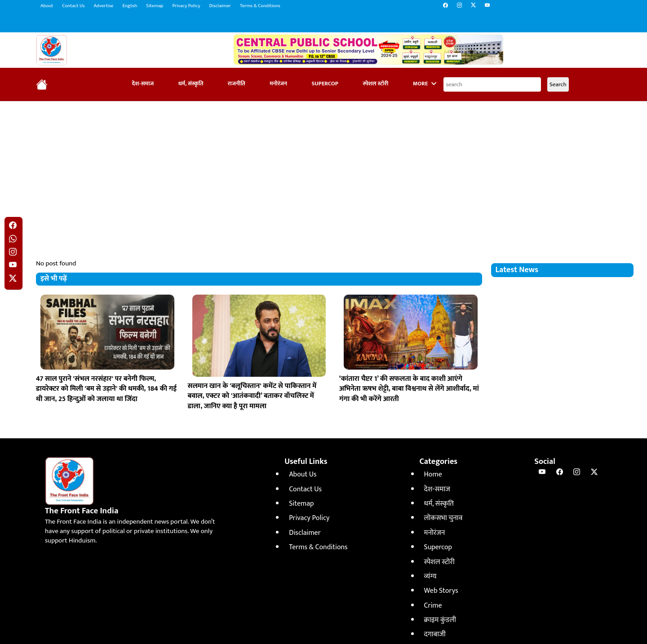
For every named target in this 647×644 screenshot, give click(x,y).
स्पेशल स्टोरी (375, 84)
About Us (303, 474)
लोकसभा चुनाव (443, 518)
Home (433, 474)
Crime (433, 606)
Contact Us (73, 6)
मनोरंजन (278, 84)
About (47, 6)
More (425, 84)
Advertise (103, 6)
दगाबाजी (435, 634)
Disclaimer (220, 6)
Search (558, 84)
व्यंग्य (430, 576)
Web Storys (441, 591)
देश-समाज (143, 84)
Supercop (325, 84)
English (130, 6)
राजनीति (237, 84)
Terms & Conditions (260, 6)
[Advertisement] (323, 173)
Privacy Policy (186, 6)
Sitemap (155, 6)
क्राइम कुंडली (440, 620)
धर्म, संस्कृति (191, 84)
